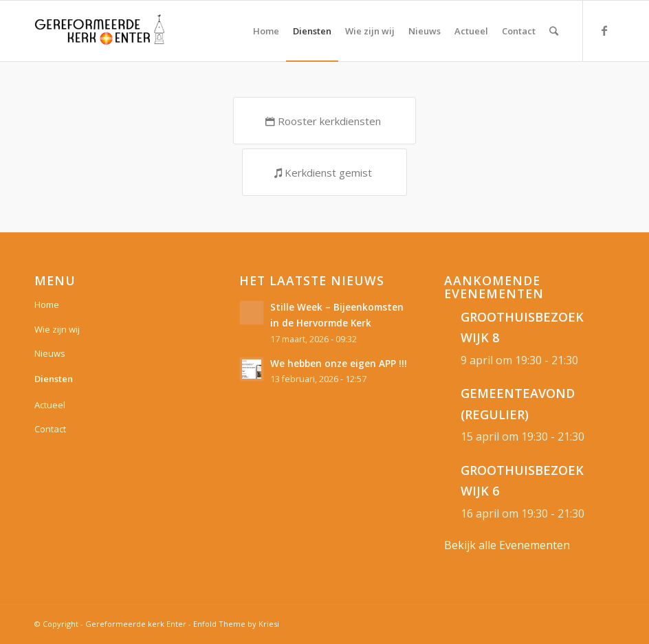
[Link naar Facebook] (604, 30)
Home (47, 304)
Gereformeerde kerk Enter (136, 624)
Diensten (54, 379)
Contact (50, 429)
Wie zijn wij (57, 329)
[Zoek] (554, 31)
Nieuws (50, 353)
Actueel (50, 405)
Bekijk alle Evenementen (507, 545)
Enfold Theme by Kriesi (236, 624)
